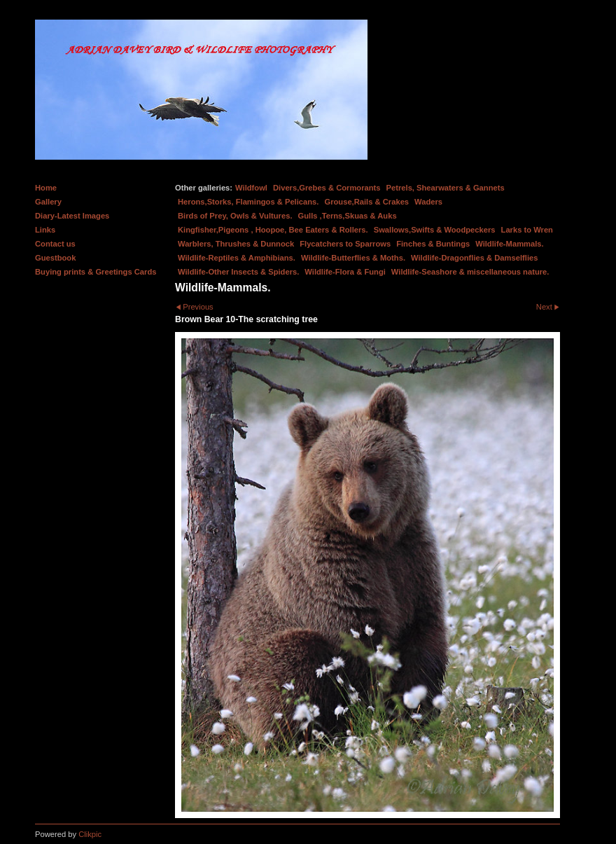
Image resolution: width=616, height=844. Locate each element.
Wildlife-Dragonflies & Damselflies (474, 258)
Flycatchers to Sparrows (345, 244)
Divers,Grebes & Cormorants (327, 188)
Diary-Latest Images (72, 216)
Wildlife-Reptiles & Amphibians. (237, 258)
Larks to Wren (527, 230)
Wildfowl (251, 188)
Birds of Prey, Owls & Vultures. (235, 216)
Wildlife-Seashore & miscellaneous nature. (470, 272)
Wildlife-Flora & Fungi (345, 272)
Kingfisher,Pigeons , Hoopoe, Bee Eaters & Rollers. (273, 230)
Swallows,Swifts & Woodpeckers (435, 230)
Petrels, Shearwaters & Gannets (446, 188)
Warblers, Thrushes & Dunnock (236, 244)
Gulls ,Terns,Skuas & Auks (348, 216)
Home (46, 188)
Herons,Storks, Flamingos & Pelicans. (248, 202)
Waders (428, 202)
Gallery (48, 202)
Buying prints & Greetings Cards (96, 272)
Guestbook (55, 258)
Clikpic (90, 834)
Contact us (55, 244)
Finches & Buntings (433, 244)
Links (45, 230)
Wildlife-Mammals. (510, 244)
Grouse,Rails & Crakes (366, 202)
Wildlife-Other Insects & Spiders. (238, 272)
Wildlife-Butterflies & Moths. (353, 258)
